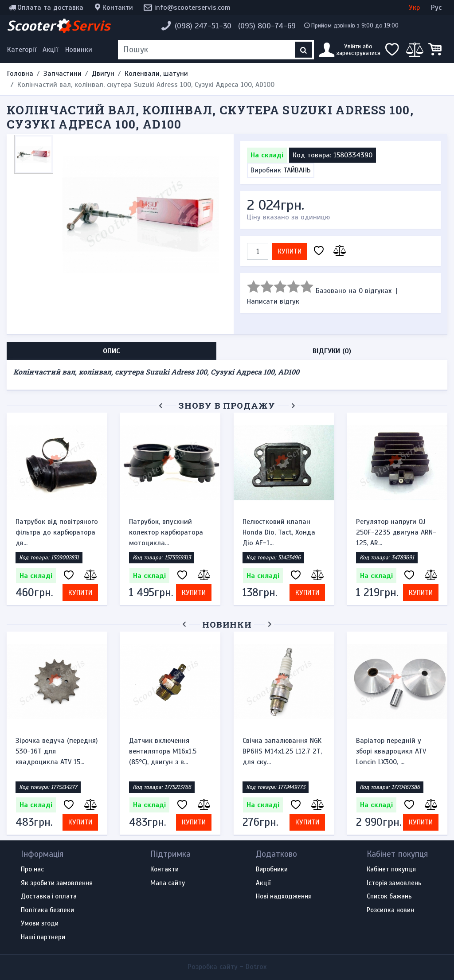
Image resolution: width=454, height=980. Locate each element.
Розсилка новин (390, 910)
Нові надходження (284, 897)
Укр (414, 8)
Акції (50, 50)
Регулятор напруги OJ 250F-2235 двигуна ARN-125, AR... (396, 532)
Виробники (272, 870)
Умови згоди (40, 924)
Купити (290, 251)
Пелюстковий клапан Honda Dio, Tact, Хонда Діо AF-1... (279, 532)
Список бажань (389, 897)
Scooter (59, 26)
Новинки (79, 50)
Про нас (32, 870)
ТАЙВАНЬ (297, 170)
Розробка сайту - (227, 967)
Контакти (118, 8)
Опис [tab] (112, 351)
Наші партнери (43, 937)
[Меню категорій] (23, 50)
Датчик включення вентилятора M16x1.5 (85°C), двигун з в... (163, 751)
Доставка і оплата (49, 897)
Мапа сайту (168, 883)
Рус (436, 8)
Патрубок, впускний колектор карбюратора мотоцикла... (166, 532)
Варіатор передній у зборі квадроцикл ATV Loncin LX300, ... (391, 751)
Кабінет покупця (391, 870)
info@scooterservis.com (192, 8)
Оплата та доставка (50, 8)
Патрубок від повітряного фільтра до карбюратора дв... (57, 532)
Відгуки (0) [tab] (332, 351)
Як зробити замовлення (57, 883)
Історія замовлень (394, 883)
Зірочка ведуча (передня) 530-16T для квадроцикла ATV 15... (57, 751)
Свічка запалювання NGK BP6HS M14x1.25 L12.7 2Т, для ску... (282, 751)
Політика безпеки (47, 910)
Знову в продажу (227, 405)
